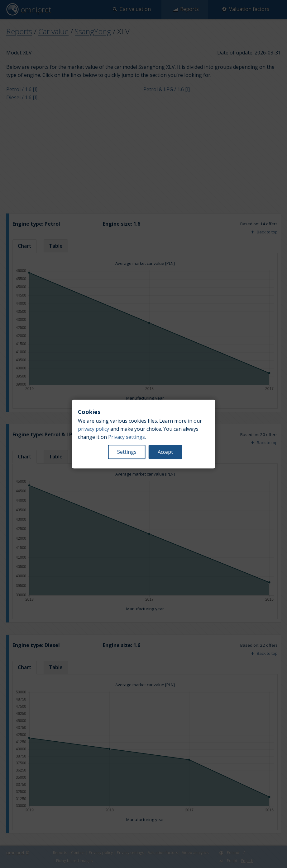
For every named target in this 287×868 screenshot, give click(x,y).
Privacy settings (127, 437)
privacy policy (93, 429)
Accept (165, 452)
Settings (127, 452)
